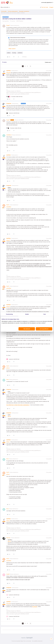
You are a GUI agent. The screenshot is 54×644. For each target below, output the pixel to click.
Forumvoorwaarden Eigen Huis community (21, 641)
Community (4, 11)
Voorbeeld (35, 607)
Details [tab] (27, 314)
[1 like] (13, 113)
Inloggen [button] (51, 7)
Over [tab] (45, 314)
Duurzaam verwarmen (24, 11)
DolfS (8, 205)
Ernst (8, 379)
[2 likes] (14, 128)
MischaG (8, 538)
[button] (44, 7)
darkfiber (9, 71)
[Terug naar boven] (51, 639)
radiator (9, 53)
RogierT (8, 25)
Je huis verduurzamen (13, 11)
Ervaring (14, 53)
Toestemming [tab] (9, 314)
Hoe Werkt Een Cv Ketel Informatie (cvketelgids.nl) (18, 405)
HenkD (8, 574)
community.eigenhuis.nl (47, 3)
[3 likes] (14, 97)
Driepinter (9, 103)
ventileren (20, 53)
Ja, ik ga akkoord (44, 329)
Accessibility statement (37, 641)
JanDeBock (9, 135)
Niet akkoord (27, 329)
